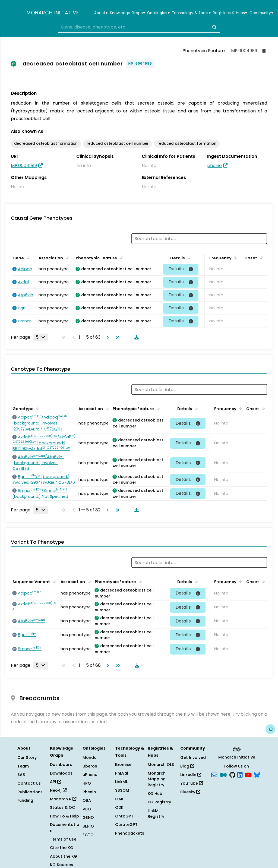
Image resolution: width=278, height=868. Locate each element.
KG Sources (61, 865)
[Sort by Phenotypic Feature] (120, 257)
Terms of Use (63, 839)
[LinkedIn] (240, 774)
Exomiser (124, 765)
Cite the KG (62, 848)
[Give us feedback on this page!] (270, 729)
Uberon (90, 766)
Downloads (61, 773)
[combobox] (139, 27)
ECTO (88, 835)
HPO (87, 783)
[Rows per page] (40, 337)
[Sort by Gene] (27, 257)
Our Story (27, 757)
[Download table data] (135, 337)
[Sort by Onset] (260, 257)
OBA (87, 800)
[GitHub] (232, 774)
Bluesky (190, 792)
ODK (119, 807)
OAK (119, 799)
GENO (88, 817)
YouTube (192, 783)
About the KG (64, 856)
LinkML (121, 782)
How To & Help (64, 816)
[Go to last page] (116, 337)
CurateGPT (126, 825)
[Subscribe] (214, 774)
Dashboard (61, 765)
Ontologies (158, 13)
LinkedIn (191, 775)
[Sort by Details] (188, 257)
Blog (187, 766)
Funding (25, 800)
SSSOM (122, 790)
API (56, 782)
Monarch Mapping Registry (157, 779)
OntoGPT (124, 816)
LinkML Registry (156, 814)
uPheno (90, 775)
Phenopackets (130, 833)
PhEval (122, 773)
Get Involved (193, 757)
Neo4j (58, 790)
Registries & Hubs (230, 13)
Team (23, 766)
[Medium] (223, 774)
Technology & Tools (191, 13)
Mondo (90, 757)
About (101, 13)
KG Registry (159, 802)
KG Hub (155, 794)
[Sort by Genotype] (37, 408)
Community (261, 13)
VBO (87, 809)
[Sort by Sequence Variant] (53, 581)
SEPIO (88, 826)
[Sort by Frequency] (235, 257)
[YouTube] (248, 774)
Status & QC (63, 807)
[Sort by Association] (66, 257)
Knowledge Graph (127, 13)
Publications (30, 792)
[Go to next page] (106, 337)
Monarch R (63, 799)
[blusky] (257, 774)
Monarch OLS (161, 765)
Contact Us (29, 783)
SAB (21, 775)
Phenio (89, 792)
